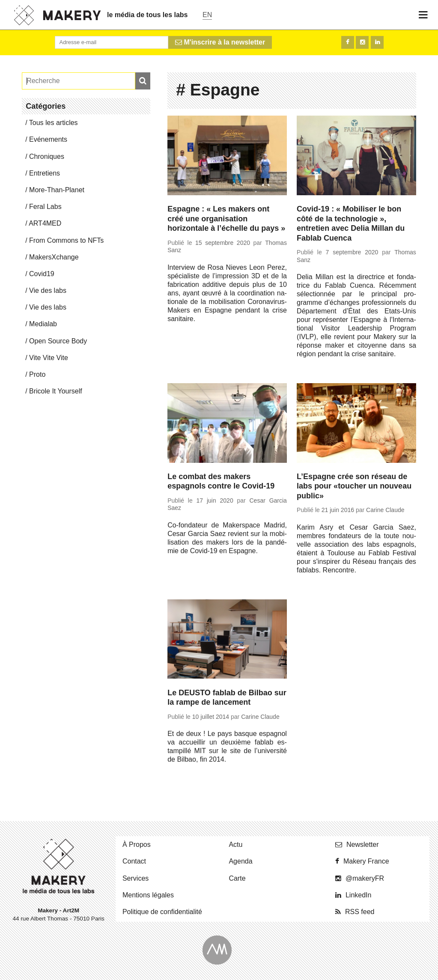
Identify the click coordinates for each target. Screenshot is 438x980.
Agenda (240, 861)
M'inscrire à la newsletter (220, 42)
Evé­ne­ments (48, 139)
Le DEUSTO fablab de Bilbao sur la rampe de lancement (227, 698)
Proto (37, 374)
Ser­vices (136, 878)
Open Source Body (58, 341)
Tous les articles (54, 123)
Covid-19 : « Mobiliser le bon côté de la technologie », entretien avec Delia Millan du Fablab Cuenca (351, 223)
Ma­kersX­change (54, 257)
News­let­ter (363, 844)
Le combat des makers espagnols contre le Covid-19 (221, 481)
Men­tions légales (148, 895)
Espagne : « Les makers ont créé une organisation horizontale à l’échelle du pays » (226, 219)
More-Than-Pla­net (57, 190)
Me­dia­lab (43, 324)
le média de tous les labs (147, 15)
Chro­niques (47, 156)
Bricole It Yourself (56, 391)
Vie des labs (48, 290)
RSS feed (360, 912)
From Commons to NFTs (66, 240)
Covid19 (42, 274)
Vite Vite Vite (49, 358)
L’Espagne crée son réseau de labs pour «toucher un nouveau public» (354, 486)
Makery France (366, 861)
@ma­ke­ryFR (365, 878)
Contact (134, 861)
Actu (235, 844)
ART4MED (45, 223)
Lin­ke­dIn (359, 895)
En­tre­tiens (45, 173)
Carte (237, 878)
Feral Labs (45, 207)
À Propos (137, 844)
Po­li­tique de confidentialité (162, 912)
